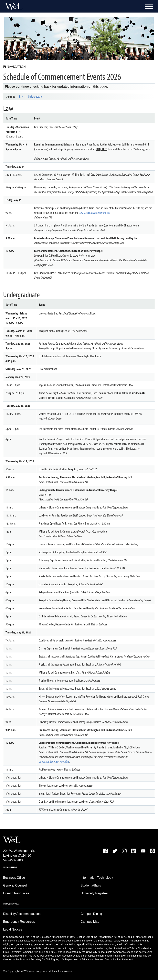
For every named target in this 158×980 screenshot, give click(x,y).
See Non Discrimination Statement (113, 959)
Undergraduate (35, 96)
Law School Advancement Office (95, 213)
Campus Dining (91, 914)
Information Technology (97, 878)
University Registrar (94, 893)
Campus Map (90, 922)
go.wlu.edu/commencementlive (54, 761)
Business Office (14, 878)
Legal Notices (13, 929)
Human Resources (16, 893)
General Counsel (15, 885)
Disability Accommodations (22, 914)
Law (21, 96)
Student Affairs (91, 885)
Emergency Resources (19, 922)
